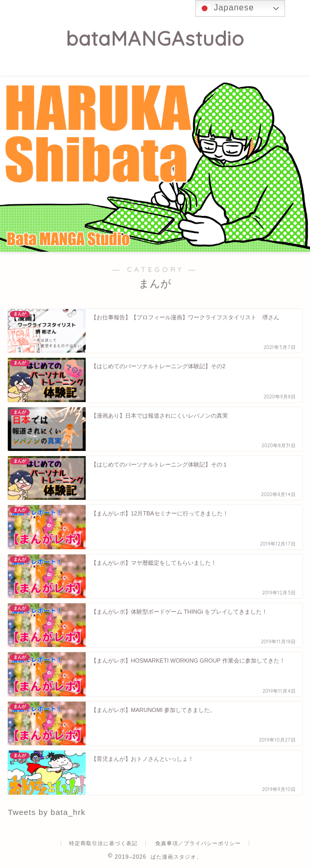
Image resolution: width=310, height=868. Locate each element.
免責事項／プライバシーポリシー (198, 843)
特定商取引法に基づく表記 (103, 843)
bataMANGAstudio (155, 38)
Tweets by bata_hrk (47, 812)
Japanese (226, 8)
